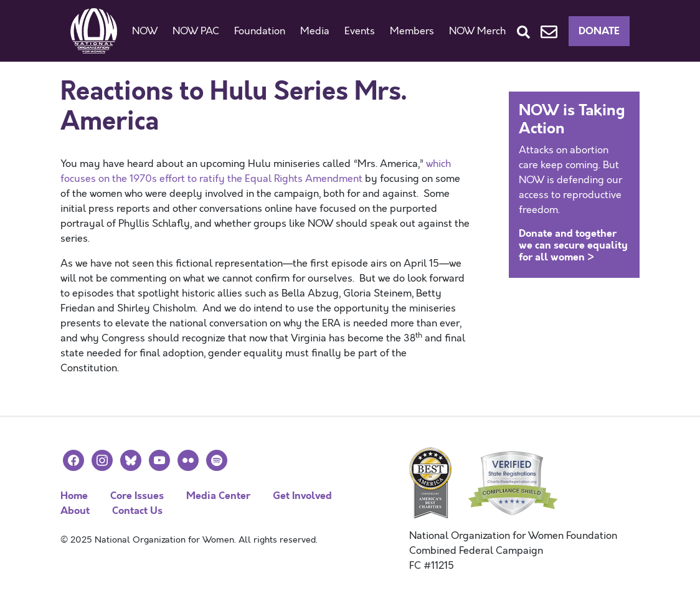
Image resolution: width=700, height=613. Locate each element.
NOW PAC (196, 31)
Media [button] (315, 31)
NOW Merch (477, 31)
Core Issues (137, 496)
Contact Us (137, 511)
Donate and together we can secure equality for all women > (573, 245)
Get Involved (302, 496)
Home (74, 496)
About (75, 511)
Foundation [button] (260, 31)
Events (360, 31)
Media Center (218, 496)
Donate (599, 31)
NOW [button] (145, 31)
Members (412, 31)
